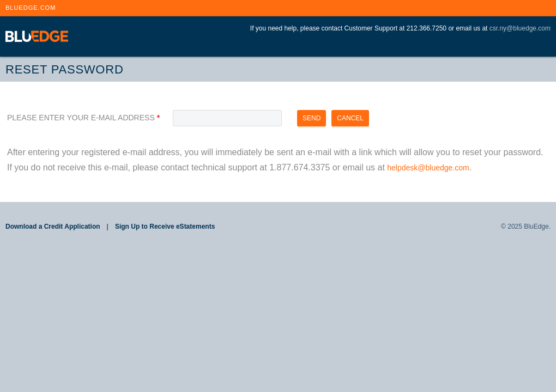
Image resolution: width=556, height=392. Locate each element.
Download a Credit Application (53, 226)
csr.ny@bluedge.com (520, 28)
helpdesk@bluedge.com (428, 168)
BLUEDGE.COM (31, 8)
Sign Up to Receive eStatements (165, 226)
